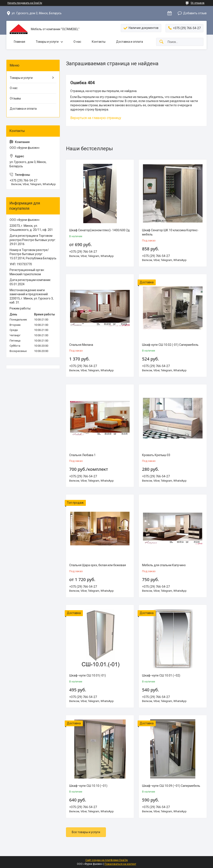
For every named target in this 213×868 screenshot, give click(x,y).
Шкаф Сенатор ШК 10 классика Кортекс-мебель (170, 232)
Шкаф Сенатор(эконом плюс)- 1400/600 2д (99, 230)
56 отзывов (198, 3)
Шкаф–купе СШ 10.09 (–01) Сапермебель (171, 786)
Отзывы (15, 98)
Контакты (99, 42)
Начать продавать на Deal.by (25, 3)
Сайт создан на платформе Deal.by (107, 860)
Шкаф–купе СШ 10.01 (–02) (161, 675)
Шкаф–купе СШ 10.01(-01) (88, 675)
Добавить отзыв (195, 13)
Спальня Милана (81, 345)
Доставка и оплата (130, 42)
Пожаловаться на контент (120, 864)
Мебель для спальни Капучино (164, 565)
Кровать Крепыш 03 (156, 455)
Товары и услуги (47, 42)
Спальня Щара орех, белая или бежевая (98, 565)
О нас (77, 42)
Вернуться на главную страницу (96, 118)
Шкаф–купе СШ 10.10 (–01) (88, 786)
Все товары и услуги (86, 832)
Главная (19, 42)
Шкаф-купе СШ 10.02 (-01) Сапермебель (170, 345)
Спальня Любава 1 (82, 455)
